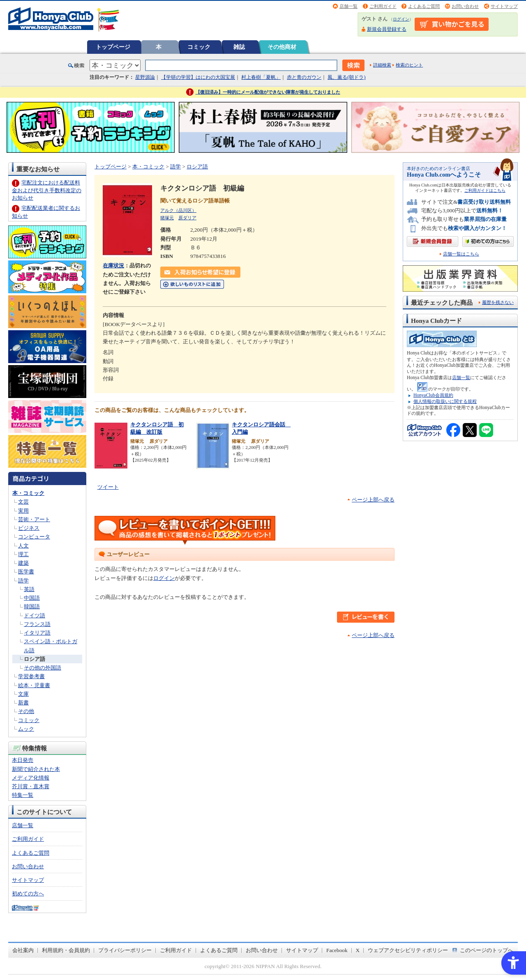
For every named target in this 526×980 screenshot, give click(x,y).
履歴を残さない (498, 302)
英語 (29, 589)
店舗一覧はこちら (461, 254)
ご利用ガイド (383, 6)
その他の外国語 (43, 668)
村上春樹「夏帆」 (261, 77)
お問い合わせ (465, 6)
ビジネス (29, 528)
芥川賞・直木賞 (31, 786)
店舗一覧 (348, 6)
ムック (26, 729)
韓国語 (32, 606)
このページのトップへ (487, 950)
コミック (199, 47)
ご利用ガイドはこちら (485, 190)
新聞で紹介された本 (36, 769)
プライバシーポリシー (125, 950)
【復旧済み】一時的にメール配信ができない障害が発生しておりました (268, 92)
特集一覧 (23, 795)
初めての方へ (28, 894)
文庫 (23, 694)
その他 (26, 711)
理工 (23, 554)
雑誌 (239, 47)
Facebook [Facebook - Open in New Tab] (337, 950)
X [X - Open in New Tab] (358, 950)
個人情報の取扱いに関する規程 (445, 401)
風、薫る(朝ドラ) (346, 77)
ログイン (401, 19)
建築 (23, 563)
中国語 (32, 598)
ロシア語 (35, 659)
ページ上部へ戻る (373, 500)
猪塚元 (167, 218)
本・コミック (28, 493)
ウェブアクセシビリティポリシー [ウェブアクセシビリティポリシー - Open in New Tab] (408, 950)
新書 (23, 703)
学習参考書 (31, 676)
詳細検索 (382, 65)
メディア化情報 (31, 778)
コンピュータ (34, 537)
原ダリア (187, 218)
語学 (23, 581)
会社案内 (23, 950)
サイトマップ (504, 6)
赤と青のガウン (304, 77)
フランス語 (37, 624)
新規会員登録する (387, 29)
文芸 (23, 502)
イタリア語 (37, 633)
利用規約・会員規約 (66, 950)
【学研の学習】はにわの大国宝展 (198, 77)
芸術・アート (34, 519)
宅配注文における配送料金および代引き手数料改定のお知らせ (47, 190)
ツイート (108, 487)
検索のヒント (409, 65)
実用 (23, 511)
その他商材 (282, 47)
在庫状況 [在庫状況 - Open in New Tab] (113, 266)
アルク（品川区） (178, 210)
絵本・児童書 (34, 685)
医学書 (26, 572)
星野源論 (145, 77)
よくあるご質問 (424, 6)
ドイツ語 (35, 615)
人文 (23, 546)
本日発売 (23, 760)
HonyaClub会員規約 (433, 395)
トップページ (113, 47)
